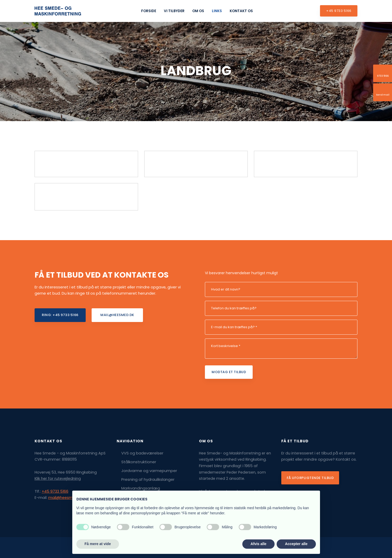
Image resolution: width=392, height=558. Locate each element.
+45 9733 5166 (55, 491)
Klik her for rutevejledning (58, 478)
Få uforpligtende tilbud (310, 478)
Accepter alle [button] (296, 544)
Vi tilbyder (174, 11)
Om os (198, 11)
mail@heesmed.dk (66, 498)
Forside (149, 11)
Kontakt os (241, 11)
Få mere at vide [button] (98, 544)
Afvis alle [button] (258, 544)
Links (217, 11)
